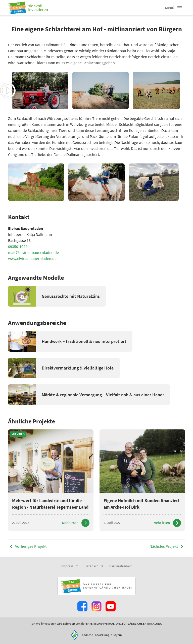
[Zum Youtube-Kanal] (111, 606)
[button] (180, 8)
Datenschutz (94, 566)
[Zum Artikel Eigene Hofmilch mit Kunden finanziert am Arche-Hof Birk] (167, 523)
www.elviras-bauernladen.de (32, 258)
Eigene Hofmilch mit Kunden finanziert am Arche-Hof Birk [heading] (142, 504)
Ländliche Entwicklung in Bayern (101, 635)
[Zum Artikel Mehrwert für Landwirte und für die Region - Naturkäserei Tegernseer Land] (76, 523)
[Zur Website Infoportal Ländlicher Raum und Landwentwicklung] (96, 586)
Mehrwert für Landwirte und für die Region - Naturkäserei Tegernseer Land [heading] (50, 504)
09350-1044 (18, 246)
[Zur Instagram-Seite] (96, 606)
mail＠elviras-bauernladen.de (33, 252)
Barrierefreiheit (120, 566)
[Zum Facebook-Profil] (82, 606)
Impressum (70, 566)
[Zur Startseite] (28, 8)
